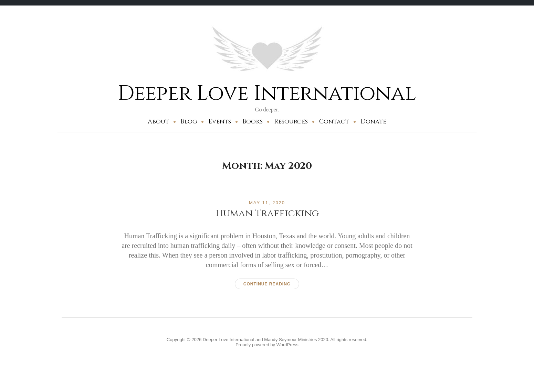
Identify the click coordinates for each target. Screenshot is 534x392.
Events (220, 122)
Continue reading (267, 284)
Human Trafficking (267, 213)
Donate (373, 122)
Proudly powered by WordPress (267, 345)
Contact (334, 122)
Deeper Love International (267, 93)
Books (253, 122)
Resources (291, 122)
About (158, 122)
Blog (189, 122)
